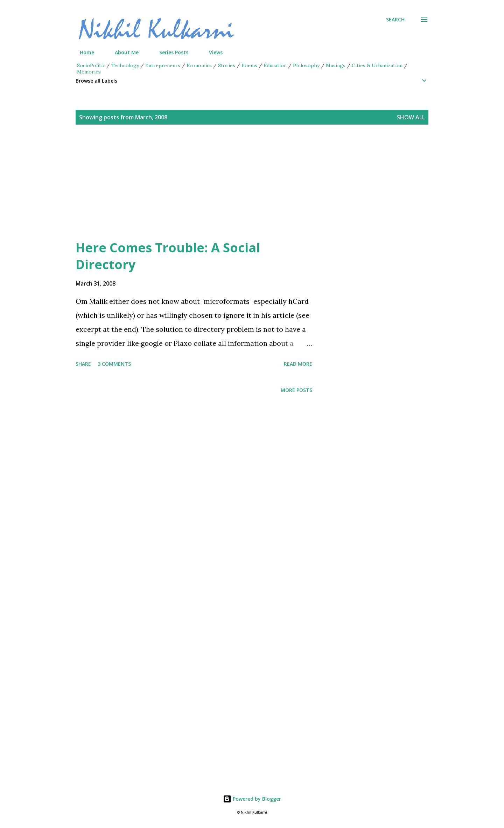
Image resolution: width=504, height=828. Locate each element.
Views (212, 52)
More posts (296, 390)
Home (83, 52)
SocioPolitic (91, 65)
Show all (411, 117)
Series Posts (170, 52)
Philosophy (306, 65)
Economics (199, 65)
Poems (249, 65)
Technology (125, 65)
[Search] (395, 20)
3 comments (114, 364)
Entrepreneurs (163, 65)
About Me (122, 52)
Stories (227, 65)
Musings (336, 65)
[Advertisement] (238, 190)
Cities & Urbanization (377, 65)
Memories (89, 72)
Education (275, 65)
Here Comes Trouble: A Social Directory (168, 256)
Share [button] (83, 364)
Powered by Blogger (252, 799)
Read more (298, 364)
